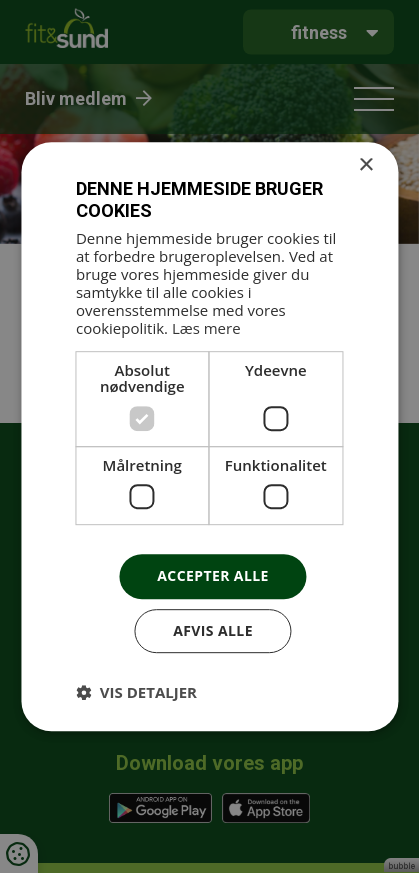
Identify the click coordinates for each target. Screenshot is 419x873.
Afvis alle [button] (213, 630)
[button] (136, 692)
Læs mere (206, 328)
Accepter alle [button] (212, 576)
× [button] (365, 165)
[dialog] (209, 436)
